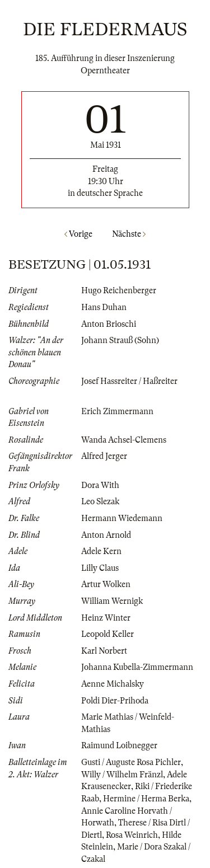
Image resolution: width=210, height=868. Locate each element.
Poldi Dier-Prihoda (115, 701)
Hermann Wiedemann (122, 518)
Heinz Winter (106, 618)
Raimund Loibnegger (119, 745)
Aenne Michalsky (113, 684)
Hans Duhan (104, 307)
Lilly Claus (100, 568)
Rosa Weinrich (132, 835)
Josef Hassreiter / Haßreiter (129, 381)
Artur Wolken (106, 584)
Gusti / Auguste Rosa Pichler (131, 762)
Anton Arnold (106, 535)
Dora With (100, 485)
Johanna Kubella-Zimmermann (137, 667)
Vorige (78, 234)
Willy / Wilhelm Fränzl (122, 775)
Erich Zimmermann (117, 411)
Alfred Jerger (104, 456)
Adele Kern (101, 551)
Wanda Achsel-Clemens (124, 440)
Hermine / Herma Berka (146, 799)
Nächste (129, 234)
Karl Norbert (104, 651)
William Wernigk (112, 601)
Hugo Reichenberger (119, 290)
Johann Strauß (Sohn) (120, 340)
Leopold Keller (108, 634)
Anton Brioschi (109, 324)
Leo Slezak (100, 501)
